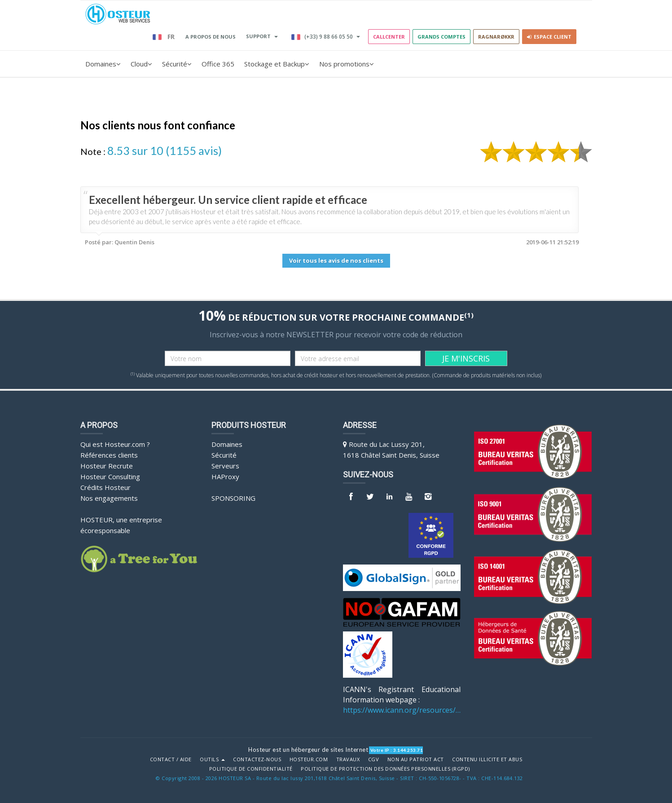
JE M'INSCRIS (466, 358)
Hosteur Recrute (107, 466)
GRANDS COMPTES (441, 37)
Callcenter (389, 37)
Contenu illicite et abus (487, 759)
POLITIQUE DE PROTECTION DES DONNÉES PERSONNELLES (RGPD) (385, 769)
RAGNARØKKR (496, 37)
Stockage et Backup (277, 64)
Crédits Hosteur (105, 487)
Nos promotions (347, 64)
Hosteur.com (309, 759)
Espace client (549, 37)
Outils (212, 759)
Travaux (348, 759)
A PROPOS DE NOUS (211, 37)
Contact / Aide (171, 759)
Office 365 (218, 64)
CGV (374, 759)
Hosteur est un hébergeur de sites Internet (308, 750)
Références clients (109, 455)
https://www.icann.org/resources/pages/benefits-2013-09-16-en (402, 710)
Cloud (141, 64)
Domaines (103, 64)
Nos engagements (109, 498)
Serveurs (225, 466)
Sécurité (177, 64)
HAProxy (225, 477)
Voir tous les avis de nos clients (336, 260)
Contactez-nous (257, 759)
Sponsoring (233, 498)
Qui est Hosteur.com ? (115, 444)
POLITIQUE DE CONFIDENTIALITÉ (251, 769)
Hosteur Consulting (110, 477)
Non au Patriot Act (416, 759)
